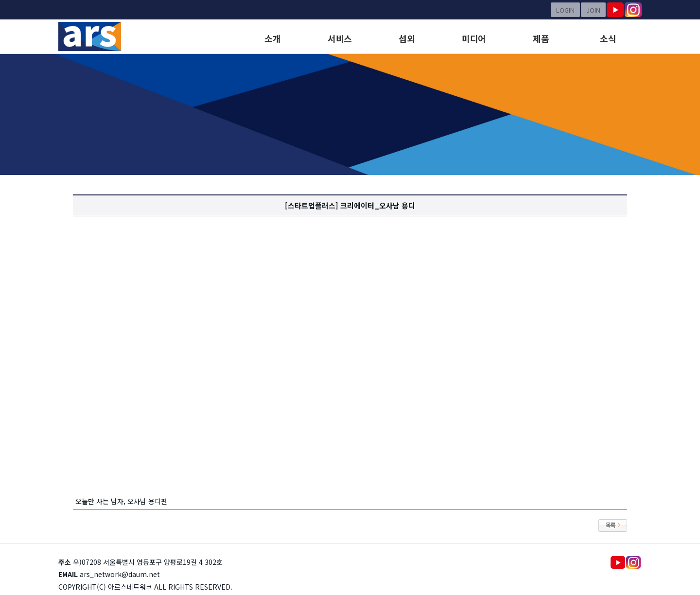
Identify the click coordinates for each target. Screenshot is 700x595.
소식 (608, 38)
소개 (272, 38)
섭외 (407, 38)
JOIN (593, 10)
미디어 (474, 38)
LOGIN (565, 10)
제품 (541, 38)
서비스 (340, 38)
